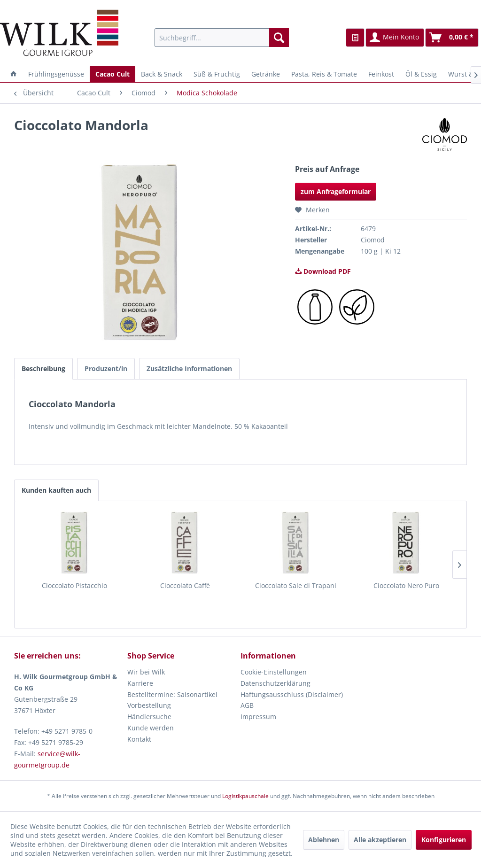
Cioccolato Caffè (185, 585)
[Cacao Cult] (112, 74)
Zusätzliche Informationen (189, 368)
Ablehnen (324, 840)
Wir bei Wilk (146, 672)
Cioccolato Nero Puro (406, 585)
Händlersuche (149, 717)
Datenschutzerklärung (275, 683)
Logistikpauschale (245, 796)
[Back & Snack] (162, 74)
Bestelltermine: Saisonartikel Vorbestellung (172, 700)
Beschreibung (43, 368)
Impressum (258, 717)
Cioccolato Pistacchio (74, 585)
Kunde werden (151, 728)
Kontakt (139, 739)
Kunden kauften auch (56, 490)
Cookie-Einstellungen (274, 672)
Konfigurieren (444, 840)
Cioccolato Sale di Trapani (296, 585)
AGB (247, 705)
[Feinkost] (381, 74)
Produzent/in (106, 368)
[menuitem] (222, 38)
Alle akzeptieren (380, 840)
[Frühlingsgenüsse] (56, 74)
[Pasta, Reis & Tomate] (324, 74)
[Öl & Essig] (421, 74)
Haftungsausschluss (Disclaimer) (292, 694)
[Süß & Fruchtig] (217, 74)
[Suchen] (279, 38)
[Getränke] (266, 74)
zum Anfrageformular (336, 191)
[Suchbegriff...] (222, 38)
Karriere (140, 683)
